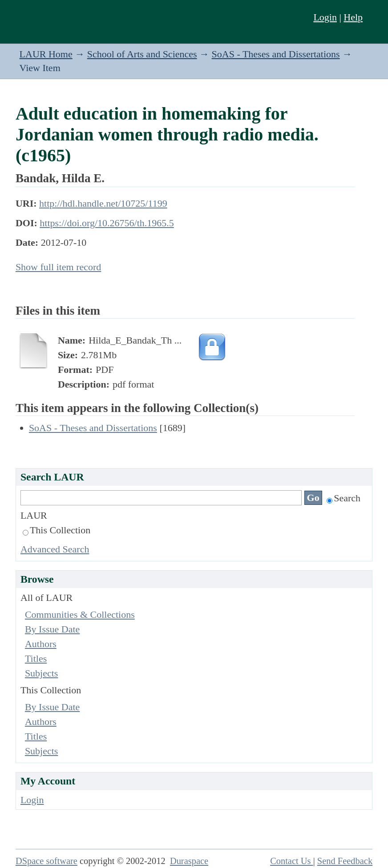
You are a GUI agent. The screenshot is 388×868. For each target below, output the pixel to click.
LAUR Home (46, 54)
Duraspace (189, 861)
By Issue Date (52, 629)
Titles (36, 658)
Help (353, 17)
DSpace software (46, 861)
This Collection (57, 530)
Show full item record (58, 267)
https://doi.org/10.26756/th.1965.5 (107, 223)
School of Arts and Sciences (142, 54)
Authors (41, 644)
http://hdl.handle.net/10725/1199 (103, 203)
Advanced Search (55, 549)
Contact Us (292, 861)
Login (325, 17)
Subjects (42, 673)
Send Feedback (345, 861)
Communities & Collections (80, 614)
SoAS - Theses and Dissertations (276, 54)
